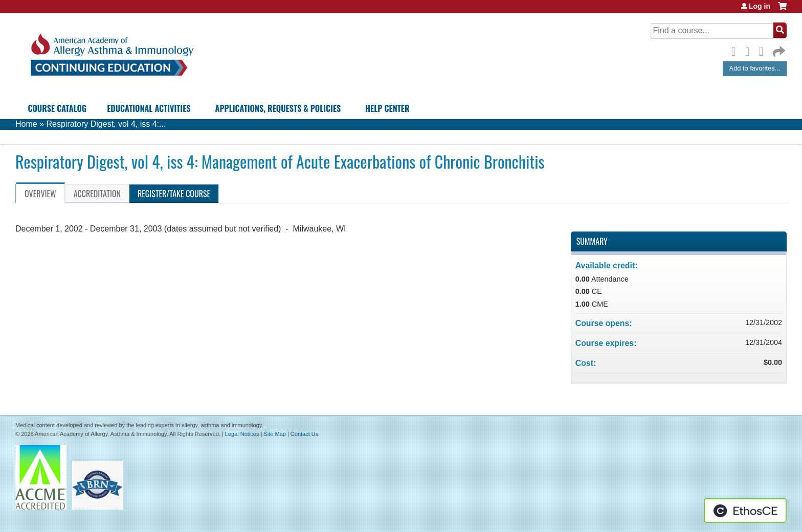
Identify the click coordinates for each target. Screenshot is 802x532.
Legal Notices (242, 434)
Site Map (274, 434)
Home (26, 124)
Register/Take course (174, 194)
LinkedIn (764, 50)
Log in (760, 6)
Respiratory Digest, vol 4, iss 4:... (106, 124)
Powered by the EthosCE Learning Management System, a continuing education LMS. (745, 511)
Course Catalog (57, 108)
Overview (40, 194)
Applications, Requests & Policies (278, 108)
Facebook (737, 50)
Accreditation (97, 194)
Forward (778, 49)
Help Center (387, 108)
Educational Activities (149, 108)
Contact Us (304, 434)
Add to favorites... (755, 68)
